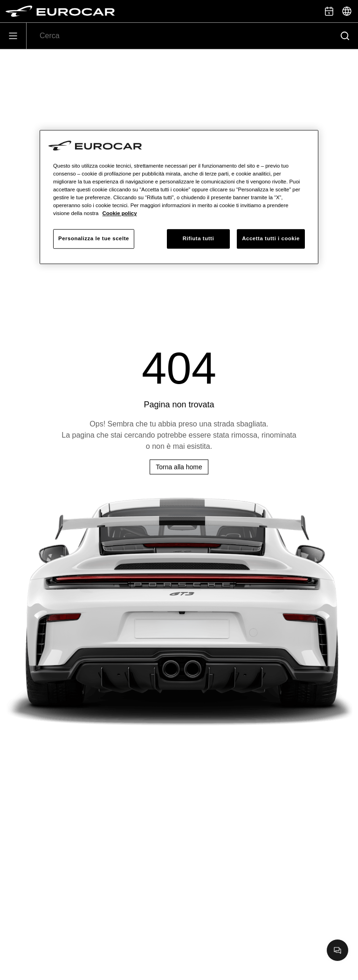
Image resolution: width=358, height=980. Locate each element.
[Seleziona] (347, 11)
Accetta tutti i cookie (271, 238)
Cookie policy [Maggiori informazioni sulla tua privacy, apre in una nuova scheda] (120, 213)
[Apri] (13, 36)
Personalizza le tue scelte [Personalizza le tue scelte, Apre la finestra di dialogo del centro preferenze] (94, 238)
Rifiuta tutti (198, 238)
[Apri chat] (337, 950)
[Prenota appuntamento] (329, 11)
